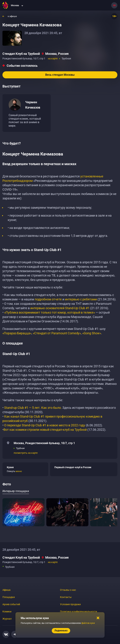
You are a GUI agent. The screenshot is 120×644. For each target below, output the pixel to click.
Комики (7, 612)
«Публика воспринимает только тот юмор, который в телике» (50, 312)
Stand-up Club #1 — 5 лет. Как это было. (33, 408)
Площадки (9, 597)
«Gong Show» (92, 333)
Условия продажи (70, 604)
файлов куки (88, 623)
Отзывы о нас (68, 590)
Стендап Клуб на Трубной (21, 54)
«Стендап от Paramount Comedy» (57, 333)
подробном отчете (48, 299)
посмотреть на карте (26, 453)
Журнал (7, 619)
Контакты (66, 597)
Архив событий (11, 604)
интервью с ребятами (81, 299)
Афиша (6, 590)
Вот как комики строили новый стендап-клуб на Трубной (45, 430)
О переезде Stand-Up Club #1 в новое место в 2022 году (45, 425)
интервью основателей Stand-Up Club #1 (60, 308)
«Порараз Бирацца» (17, 333)
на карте (53, 58)
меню (19, 471)
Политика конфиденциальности (79, 612)
